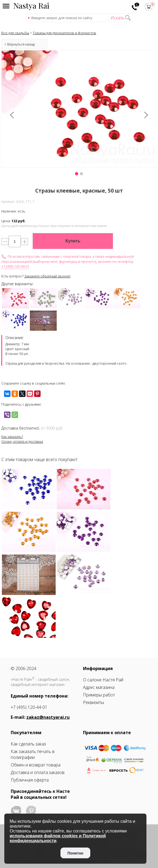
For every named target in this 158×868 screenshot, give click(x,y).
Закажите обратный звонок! (47, 276)
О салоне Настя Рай (103, 680)
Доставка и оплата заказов (38, 772)
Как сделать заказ (28, 744)
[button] (77, 174)
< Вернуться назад (19, 44)
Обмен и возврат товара (36, 765)
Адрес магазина (99, 687)
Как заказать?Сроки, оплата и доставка (22, 439)
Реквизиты (94, 702)
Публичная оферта (30, 780)
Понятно (75, 853)
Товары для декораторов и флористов (64, 33)
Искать (118, 18)
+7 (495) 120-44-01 (15, 266)
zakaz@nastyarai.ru (48, 717)
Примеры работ (99, 695)
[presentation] (13, 115)
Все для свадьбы (15, 33)
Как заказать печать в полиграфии (33, 754)
